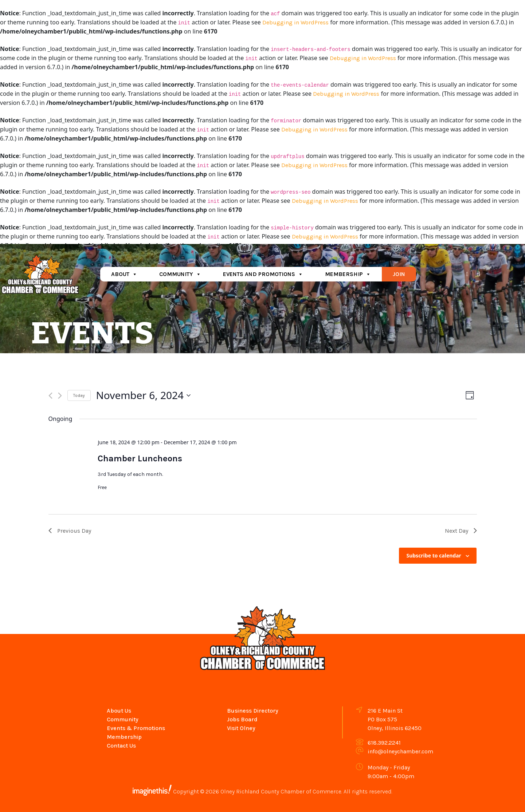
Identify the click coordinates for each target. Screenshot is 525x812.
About (124, 274)
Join (399, 274)
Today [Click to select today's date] (79, 395)
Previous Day (70, 531)
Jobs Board (242, 719)
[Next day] (60, 396)
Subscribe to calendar (434, 555)
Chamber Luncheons (140, 458)
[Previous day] (50, 396)
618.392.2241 (384, 743)
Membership (348, 274)
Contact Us (121, 746)
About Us (119, 711)
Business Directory (253, 711)
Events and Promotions (263, 274)
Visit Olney (241, 728)
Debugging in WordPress (295, 22)
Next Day (461, 531)
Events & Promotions (136, 728)
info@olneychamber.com (400, 751)
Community (180, 274)
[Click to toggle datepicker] (144, 395)
